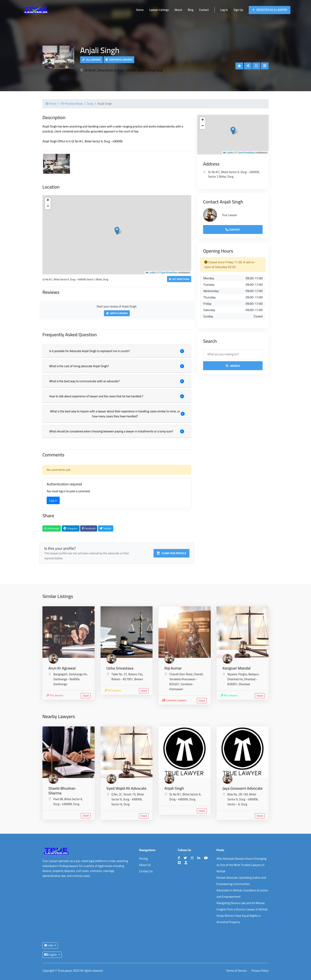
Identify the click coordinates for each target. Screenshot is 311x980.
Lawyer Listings (159, 10)
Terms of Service (236, 971)
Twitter (106, 528)
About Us (145, 865)
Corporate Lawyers (119, 60)
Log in (53, 500)
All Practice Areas (72, 104)
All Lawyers (91, 60)
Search (233, 366)
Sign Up (238, 10)
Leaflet (151, 273)
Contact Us (146, 871)
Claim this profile (171, 553)
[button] (117, 231)
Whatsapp (52, 528)
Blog (191, 10)
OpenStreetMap (169, 273)
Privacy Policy (260, 971)
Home (140, 10)
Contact (204, 10)
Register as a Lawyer (270, 10)
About (178, 10)
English (51, 955)
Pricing (144, 859)
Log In (224, 10)
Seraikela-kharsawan (181, 687)
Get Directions (179, 279)
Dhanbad (244, 684)
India (49, 945)
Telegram (71, 528)
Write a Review (117, 313)
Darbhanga (60, 684)
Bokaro (139, 679)
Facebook (89, 528)
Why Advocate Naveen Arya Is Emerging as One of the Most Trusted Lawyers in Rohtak (242, 865)
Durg (90, 104)
